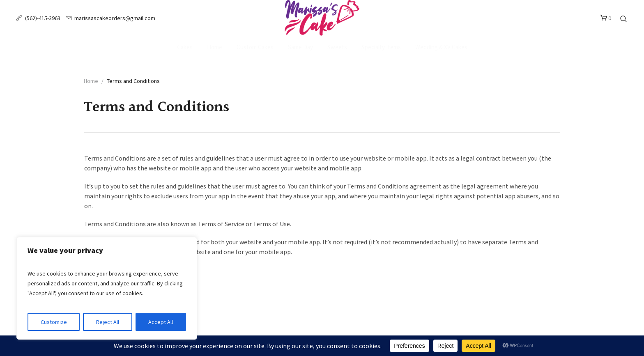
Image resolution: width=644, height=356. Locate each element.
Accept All (161, 322)
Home (91, 81)
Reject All (108, 322)
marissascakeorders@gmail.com (115, 18)
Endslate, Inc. (338, 318)
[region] (107, 288)
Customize (54, 322)
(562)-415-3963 (43, 18)
